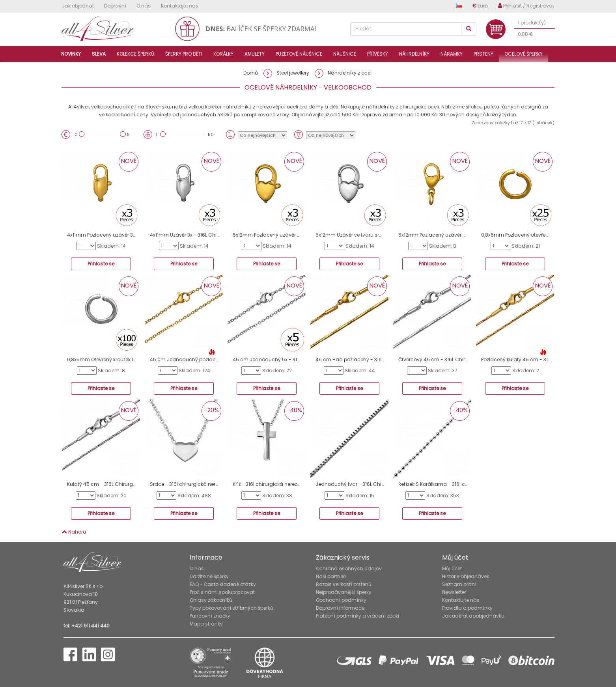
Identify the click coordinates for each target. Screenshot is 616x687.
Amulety (255, 54)
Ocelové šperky (524, 54)
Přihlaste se (101, 264)
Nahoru (74, 532)
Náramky (452, 54)
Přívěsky (378, 54)
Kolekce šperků (135, 54)
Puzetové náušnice (299, 54)
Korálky (223, 54)
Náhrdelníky (414, 54)
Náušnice (345, 54)
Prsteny (483, 54)
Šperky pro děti (184, 54)
